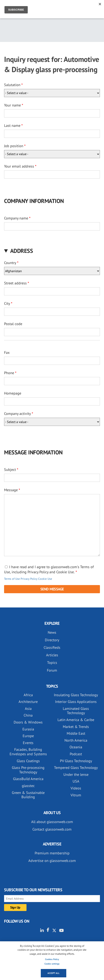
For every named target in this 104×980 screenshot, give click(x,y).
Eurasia (28, 729)
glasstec (28, 786)
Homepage (13, 393)
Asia (28, 709)
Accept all (54, 973)
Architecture (28, 702)
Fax (7, 352)
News (52, 632)
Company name (16, 218)
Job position (14, 146)
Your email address (19, 166)
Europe (28, 736)
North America (76, 740)
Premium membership (52, 853)
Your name (12, 105)
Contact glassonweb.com (52, 829)
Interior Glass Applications (76, 702)
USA (76, 781)
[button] (52, 251)
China (28, 715)
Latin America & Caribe (76, 720)
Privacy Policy (29, 579)
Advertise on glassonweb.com (52, 861)
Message (11, 490)
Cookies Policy (52, 959)
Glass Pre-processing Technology (28, 770)
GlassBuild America (28, 779)
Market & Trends (76, 727)
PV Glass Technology (76, 761)
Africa (28, 695)
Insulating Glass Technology (76, 695)
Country (10, 263)
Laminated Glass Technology (76, 711)
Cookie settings (52, 964)
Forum (52, 670)
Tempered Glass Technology (76, 768)
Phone (9, 373)
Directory (52, 640)
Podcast (76, 754)
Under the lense (76, 774)
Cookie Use (45, 579)
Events (28, 743)
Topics (52, 663)
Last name (12, 126)
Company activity (17, 414)
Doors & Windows (28, 722)
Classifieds (52, 647)
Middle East (76, 733)
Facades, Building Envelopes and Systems (28, 752)
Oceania (76, 747)
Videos (76, 788)
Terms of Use (12, 579)
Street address (15, 283)
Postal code (13, 324)
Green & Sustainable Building (28, 795)
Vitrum (76, 795)
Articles (52, 655)
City (7, 303)
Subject (10, 470)
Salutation (12, 85)
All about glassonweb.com (52, 822)
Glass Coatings (28, 761)
